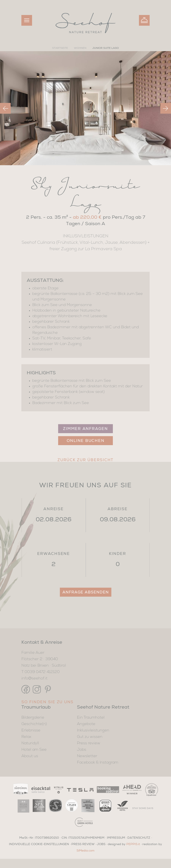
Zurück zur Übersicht (85, 460)
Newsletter (87, 756)
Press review (89, 743)
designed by (124, 844)
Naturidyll (30, 743)
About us (30, 756)
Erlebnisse (31, 730)
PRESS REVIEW (83, 844)
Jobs (82, 750)
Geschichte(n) (34, 724)
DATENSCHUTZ (139, 837)
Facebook (86, 762)
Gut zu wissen (90, 737)
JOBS (101, 844)
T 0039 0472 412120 (41, 672)
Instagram (109, 762)
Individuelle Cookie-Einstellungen (39, 844)
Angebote (86, 724)
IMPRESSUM (116, 837)
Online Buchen (86, 440)
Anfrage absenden (86, 592)
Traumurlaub (36, 707)
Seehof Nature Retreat (103, 707)
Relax (26, 737)
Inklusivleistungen (93, 730)
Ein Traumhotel (91, 718)
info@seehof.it (34, 678)
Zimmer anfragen (85, 428)
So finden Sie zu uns (47, 702)
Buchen (144, 20)
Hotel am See (34, 750)
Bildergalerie (33, 718)
